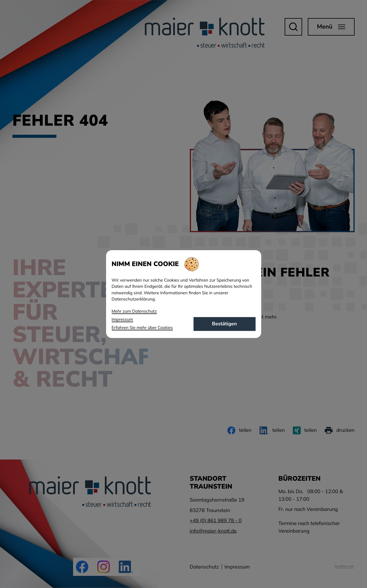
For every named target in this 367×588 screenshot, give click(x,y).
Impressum (237, 567)
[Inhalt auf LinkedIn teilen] (272, 430)
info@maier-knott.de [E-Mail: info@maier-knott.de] (213, 531)
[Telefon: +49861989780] (216, 521)
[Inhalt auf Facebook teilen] (239, 430)
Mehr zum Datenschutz (134, 311)
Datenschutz (204, 567)
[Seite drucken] (340, 430)
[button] (293, 27)
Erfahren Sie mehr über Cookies (142, 327)
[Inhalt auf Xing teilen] (305, 430)
